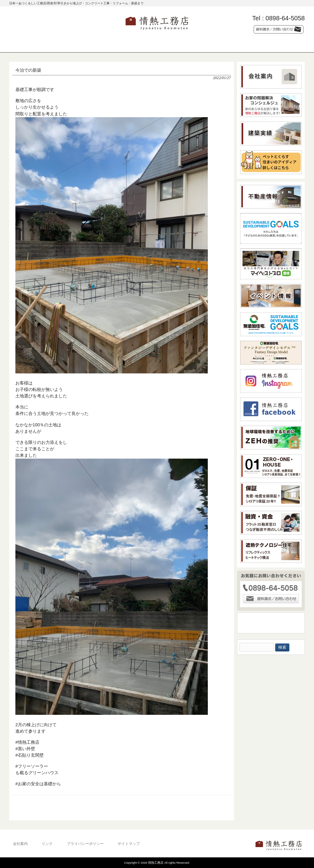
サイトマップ (129, 844)
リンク (47, 844)
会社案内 (20, 844)
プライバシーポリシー (85, 844)
